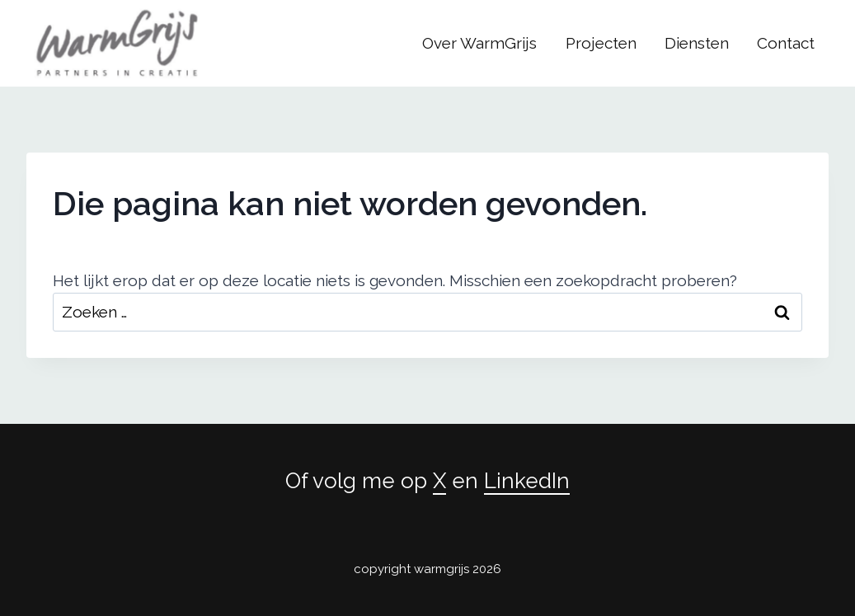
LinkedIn (527, 481)
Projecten (601, 43)
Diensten (697, 43)
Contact (786, 43)
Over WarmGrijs (479, 43)
